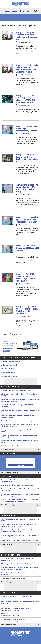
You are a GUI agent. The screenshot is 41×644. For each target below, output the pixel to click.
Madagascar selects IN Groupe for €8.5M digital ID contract (27, 248)
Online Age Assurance (8, 372)
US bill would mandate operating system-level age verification (17, 406)
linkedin (24, 11)
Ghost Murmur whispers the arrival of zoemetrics (17, 446)
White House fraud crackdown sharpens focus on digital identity (19, 395)
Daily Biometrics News (8, 450)
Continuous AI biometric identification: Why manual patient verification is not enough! (20, 481)
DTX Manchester (20, 615)
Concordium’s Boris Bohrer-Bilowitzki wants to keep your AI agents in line (20, 490)
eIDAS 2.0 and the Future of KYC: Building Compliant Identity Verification (20, 603)
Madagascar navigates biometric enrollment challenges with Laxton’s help (26, 36)
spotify (36, 11)
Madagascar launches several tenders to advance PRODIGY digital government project (26, 99)
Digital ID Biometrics (8, 544)
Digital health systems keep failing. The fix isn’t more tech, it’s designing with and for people (20, 500)
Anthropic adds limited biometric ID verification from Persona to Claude (18, 416)
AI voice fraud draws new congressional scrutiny (17, 421)
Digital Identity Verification (10, 365)
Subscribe (15, 11)
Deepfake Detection (8, 369)
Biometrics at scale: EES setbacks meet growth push (18, 390)
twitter (28, 11)
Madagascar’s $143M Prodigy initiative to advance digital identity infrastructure (26, 278)
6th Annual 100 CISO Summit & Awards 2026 (20, 609)
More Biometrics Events (9, 625)
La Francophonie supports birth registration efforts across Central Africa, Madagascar (27, 188)
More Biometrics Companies (10, 473)
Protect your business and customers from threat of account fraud (18, 559)
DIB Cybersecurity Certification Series (20, 620)
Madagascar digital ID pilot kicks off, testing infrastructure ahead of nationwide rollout (27, 69)
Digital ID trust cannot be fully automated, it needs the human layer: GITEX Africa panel (19, 525)
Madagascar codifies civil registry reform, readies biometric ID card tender (27, 220)
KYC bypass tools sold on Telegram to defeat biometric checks (19, 431)
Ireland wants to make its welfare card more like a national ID (20, 411)
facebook (32, 11)
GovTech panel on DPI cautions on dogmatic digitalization (20, 541)
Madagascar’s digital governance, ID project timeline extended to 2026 (27, 157)
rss (20, 11)
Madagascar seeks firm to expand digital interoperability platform (27, 129)
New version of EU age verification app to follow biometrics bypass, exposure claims (20, 400)
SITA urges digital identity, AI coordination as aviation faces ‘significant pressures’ (20, 425)
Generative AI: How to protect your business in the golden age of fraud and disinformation (20, 568)
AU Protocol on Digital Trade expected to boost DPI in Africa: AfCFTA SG (20, 520)
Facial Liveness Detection (9, 376)
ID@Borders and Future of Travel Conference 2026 (20, 597)
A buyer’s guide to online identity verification (15, 564)
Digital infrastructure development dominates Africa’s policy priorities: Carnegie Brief (19, 531)
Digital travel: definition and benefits (13, 578)
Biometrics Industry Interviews (11, 505)
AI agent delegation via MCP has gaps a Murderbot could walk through (19, 436)
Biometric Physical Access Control (12, 361)
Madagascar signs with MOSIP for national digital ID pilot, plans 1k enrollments (27, 310)
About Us (7, 11)
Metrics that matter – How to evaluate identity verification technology (20, 574)
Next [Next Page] (19, 334)
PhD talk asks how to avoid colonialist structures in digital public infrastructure (20, 536)
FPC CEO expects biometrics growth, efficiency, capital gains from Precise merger (20, 495)
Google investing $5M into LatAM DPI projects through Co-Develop (20, 441)
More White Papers (7, 582)
